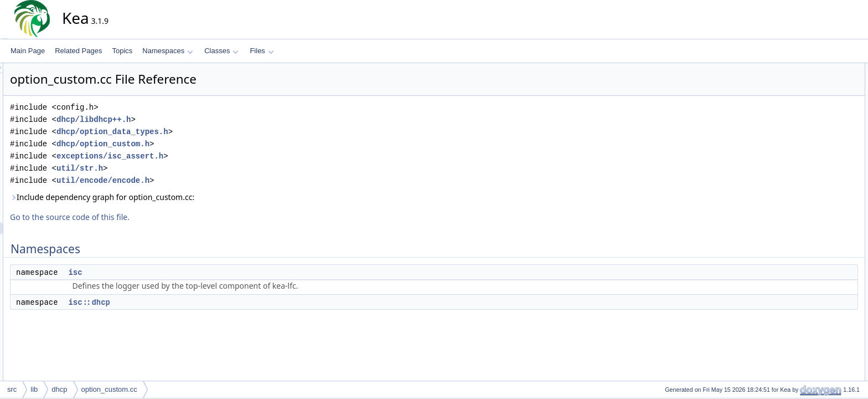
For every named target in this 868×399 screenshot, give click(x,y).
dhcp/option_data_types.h (212, 132)
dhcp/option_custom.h (203, 144)
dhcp (59, 389)
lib (34, 389)
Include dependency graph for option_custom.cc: (202, 197)
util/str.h (179, 168)
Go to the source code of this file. (169, 217)
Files (262, 51)
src (12, 389)
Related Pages (78, 51)
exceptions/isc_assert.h (210, 156)
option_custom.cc (109, 389)
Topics (122, 51)
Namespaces (167, 51)
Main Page (28, 51)
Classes (221, 51)
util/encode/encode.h (203, 180)
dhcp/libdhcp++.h (193, 119)
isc (175, 272)
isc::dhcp (189, 302)
